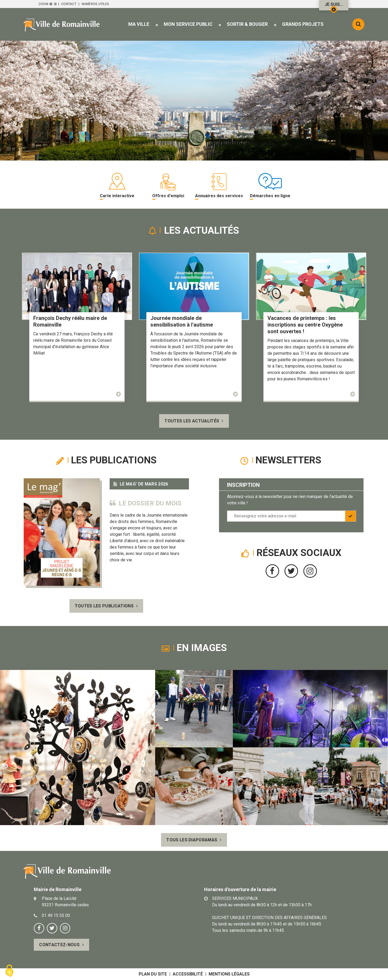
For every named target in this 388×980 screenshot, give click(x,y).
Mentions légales (229, 974)
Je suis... (334, 6)
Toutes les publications (104, 606)
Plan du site (153, 974)
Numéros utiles (95, 4)
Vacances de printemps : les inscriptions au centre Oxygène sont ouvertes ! (305, 325)
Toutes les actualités (192, 421)
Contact (69, 4)
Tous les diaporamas (192, 840)
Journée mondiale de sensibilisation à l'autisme (182, 321)
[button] (139, 24)
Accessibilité (188, 974)
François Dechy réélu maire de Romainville (70, 321)
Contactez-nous (59, 945)
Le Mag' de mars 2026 (144, 484)
